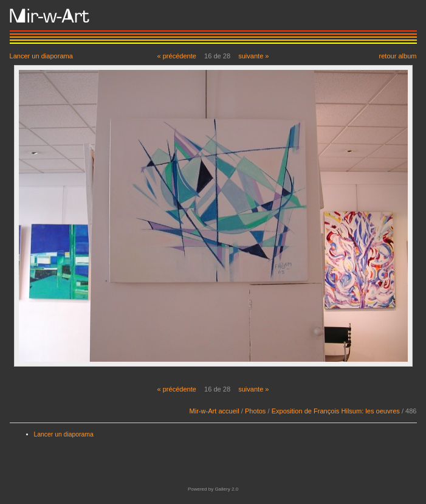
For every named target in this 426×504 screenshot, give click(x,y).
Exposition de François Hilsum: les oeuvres (336, 411)
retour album (397, 56)
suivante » (253, 56)
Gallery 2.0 (226, 489)
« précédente (177, 56)
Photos (255, 411)
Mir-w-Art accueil (215, 411)
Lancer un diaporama (41, 56)
